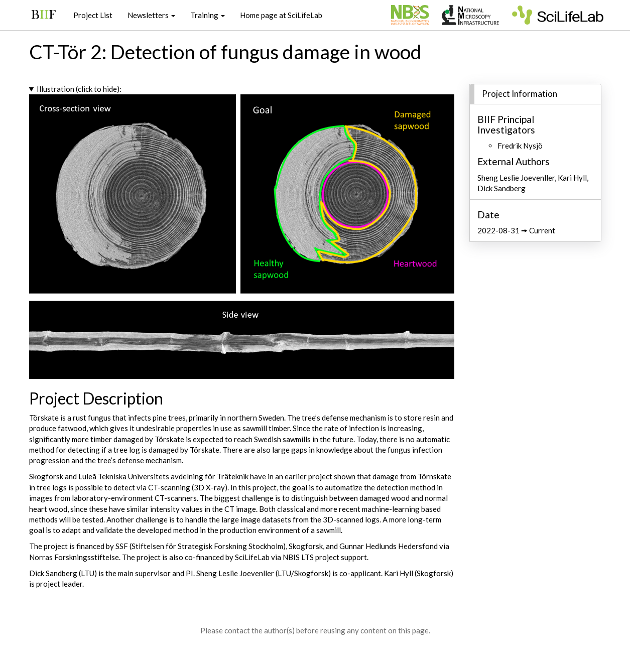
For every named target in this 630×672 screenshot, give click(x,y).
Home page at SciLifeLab (281, 15)
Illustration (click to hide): (79, 89)
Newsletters (151, 15)
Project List (93, 15)
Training (208, 15)
